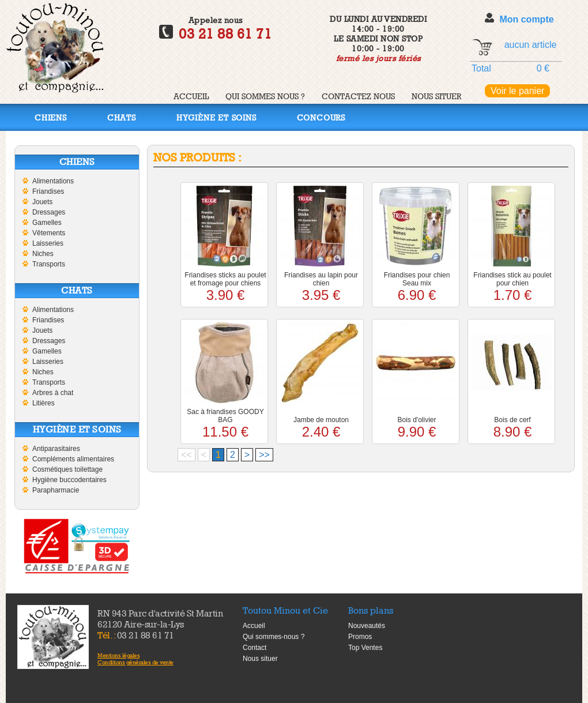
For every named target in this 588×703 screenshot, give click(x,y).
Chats (122, 117)
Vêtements (49, 233)
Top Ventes (365, 648)
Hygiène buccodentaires (69, 480)
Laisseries (48, 243)
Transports (49, 264)
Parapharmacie (56, 490)
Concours (321, 117)
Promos (360, 637)
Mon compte (526, 19)
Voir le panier (517, 91)
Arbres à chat (53, 393)
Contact (255, 648)
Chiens (51, 117)
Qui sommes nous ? (265, 96)
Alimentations (53, 181)
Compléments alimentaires (73, 459)
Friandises (48, 191)
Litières (44, 403)
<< (186, 455)
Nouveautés (367, 626)
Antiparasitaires (56, 449)
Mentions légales (118, 655)
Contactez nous (358, 96)
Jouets (42, 202)
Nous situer (436, 96)
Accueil (191, 96)
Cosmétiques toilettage (67, 469)
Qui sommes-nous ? (274, 637)
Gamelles (47, 223)
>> (264, 455)
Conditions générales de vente (135, 662)
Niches (43, 254)
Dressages (49, 212)
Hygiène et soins (216, 117)
